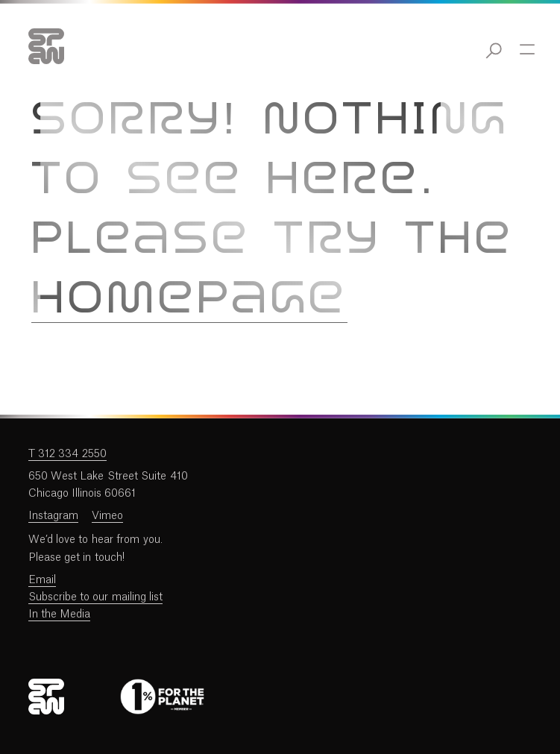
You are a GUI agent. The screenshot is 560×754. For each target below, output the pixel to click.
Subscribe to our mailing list (96, 597)
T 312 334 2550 (67, 454)
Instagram (53, 516)
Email (42, 580)
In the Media (60, 615)
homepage (189, 300)
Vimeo (107, 516)
